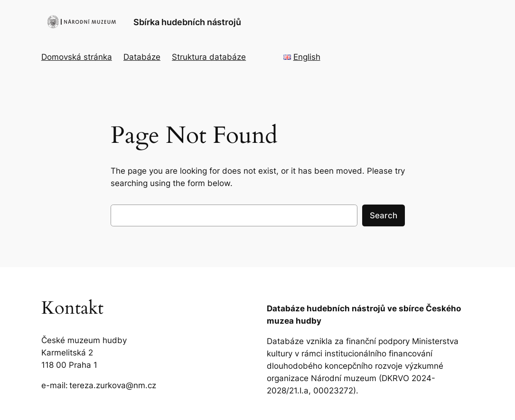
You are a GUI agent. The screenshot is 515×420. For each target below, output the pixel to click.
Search (384, 215)
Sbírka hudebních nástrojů (187, 22)
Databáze (142, 57)
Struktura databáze (209, 57)
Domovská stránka (77, 57)
